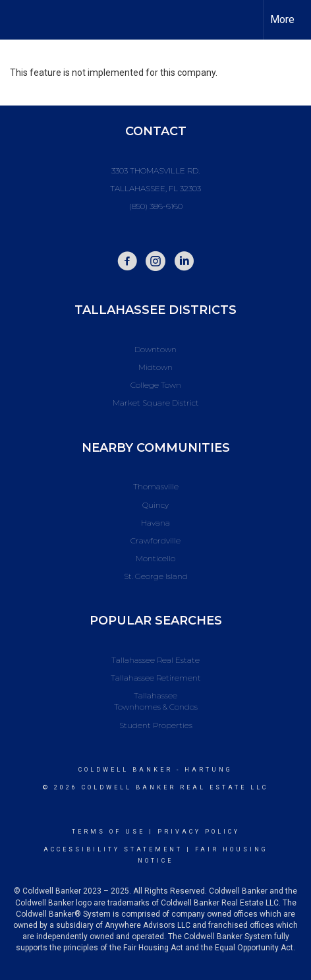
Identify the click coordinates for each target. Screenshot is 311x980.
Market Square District (156, 403)
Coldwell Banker (126, 770)
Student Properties (156, 725)
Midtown (155, 367)
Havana (155, 523)
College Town (156, 385)
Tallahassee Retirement (156, 678)
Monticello (155, 558)
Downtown (155, 349)
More (282, 19)
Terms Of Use (108, 832)
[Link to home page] (22, 20)
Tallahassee (155, 695)
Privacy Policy (199, 832)
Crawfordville (155, 540)
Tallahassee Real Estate (155, 660)
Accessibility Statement (113, 849)
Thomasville (156, 486)
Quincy (155, 505)
